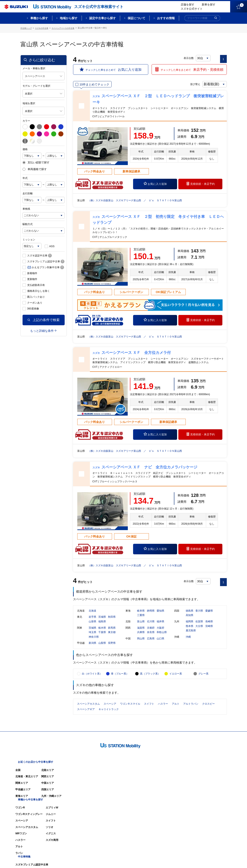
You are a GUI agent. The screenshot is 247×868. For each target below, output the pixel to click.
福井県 (160, 626)
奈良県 (151, 637)
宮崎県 (209, 631)
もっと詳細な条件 (43, 330)
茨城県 (92, 632)
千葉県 (102, 637)
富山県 (141, 626)
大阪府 (160, 632)
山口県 (160, 643)
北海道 (92, 615)
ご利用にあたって (179, 859)
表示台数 (189, 57)
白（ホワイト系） (92, 684)
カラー (26, 120)
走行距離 (28, 193)
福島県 (102, 626)
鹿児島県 (191, 635)
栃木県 (102, 632)
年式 (25, 177)
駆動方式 (28, 224)
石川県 (151, 626)
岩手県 (92, 622)
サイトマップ (156, 859)
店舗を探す (188, 5)
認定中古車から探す (103, 18)
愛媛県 (209, 615)
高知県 (190, 620)
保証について (136, 18)
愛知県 (160, 615)
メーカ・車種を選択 (34, 68)
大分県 (199, 631)
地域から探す (69, 18)
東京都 (112, 637)
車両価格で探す (35, 169)
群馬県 (112, 632)
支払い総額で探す (36, 162)
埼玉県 (92, 637)
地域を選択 (29, 103)
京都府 (151, 632)
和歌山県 (162, 637)
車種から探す (39, 18)
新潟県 (92, 648)
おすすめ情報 (166, 18)
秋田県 (112, 622)
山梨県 (102, 648)
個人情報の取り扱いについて (210, 859)
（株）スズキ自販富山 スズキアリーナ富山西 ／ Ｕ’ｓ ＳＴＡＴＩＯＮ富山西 (143, 200)
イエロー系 (176, 684)
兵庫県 (141, 637)
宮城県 (102, 622)
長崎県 (209, 626)
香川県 (199, 615)
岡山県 (141, 643)
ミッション (29, 239)
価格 (25, 148)
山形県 (92, 626)
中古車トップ (27, 28)
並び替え (190, 84)
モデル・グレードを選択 (36, 85)
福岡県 (190, 626)
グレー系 (203, 684)
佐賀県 (199, 626)
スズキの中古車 (44, 28)
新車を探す (209, 5)
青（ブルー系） (120, 684)
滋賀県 (141, 632)
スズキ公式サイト (192, 9)
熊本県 (190, 631)
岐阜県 (141, 615)
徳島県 (190, 615)
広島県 (151, 643)
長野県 (112, 648)
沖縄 (188, 641)
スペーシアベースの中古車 (67, 28)
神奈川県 (94, 641)
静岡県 (151, 615)
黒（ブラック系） (150, 684)
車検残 (26, 208)
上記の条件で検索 (44, 319)
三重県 (141, 620)
